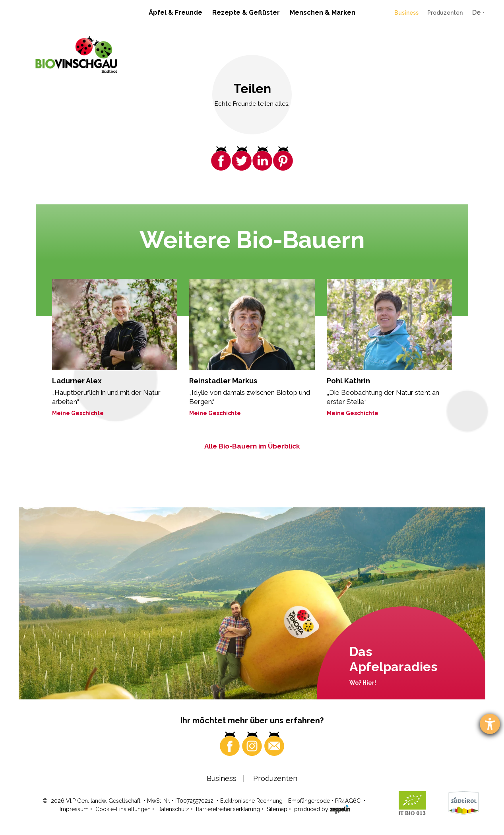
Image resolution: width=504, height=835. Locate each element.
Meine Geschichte (78, 413)
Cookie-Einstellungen (123, 809)
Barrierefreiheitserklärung (228, 809)
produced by (322, 809)
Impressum (74, 809)
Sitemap (277, 809)
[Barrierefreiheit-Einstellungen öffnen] (490, 724)
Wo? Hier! (363, 683)
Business (406, 13)
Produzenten (445, 13)
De (476, 13)
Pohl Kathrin (348, 381)
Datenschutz (173, 809)
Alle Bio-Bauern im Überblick (252, 446)
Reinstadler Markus (223, 381)
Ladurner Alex (77, 381)
